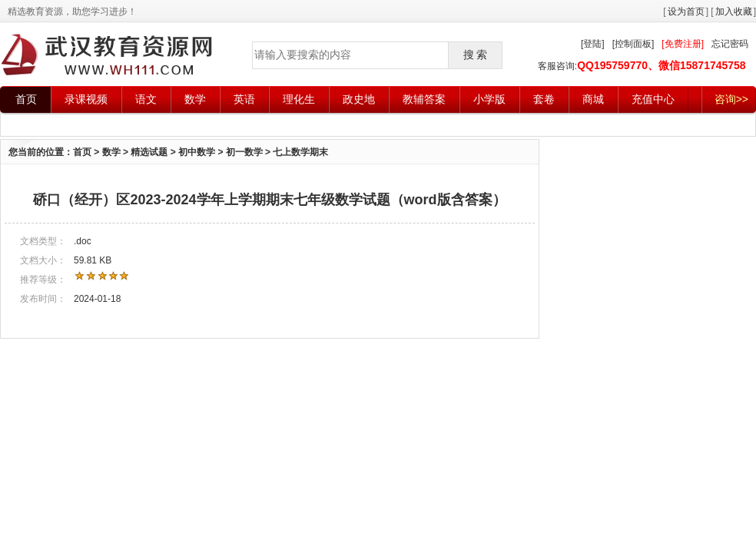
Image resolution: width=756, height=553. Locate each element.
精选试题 (149, 152)
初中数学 (197, 152)
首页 (26, 99)
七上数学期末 (300, 152)
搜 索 (476, 55)
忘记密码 (730, 44)
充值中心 (653, 99)
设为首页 (686, 12)
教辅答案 (424, 99)
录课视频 (86, 99)
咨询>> (731, 99)
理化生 (299, 99)
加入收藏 (734, 12)
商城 (593, 99)
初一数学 (244, 152)
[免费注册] (683, 44)
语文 (146, 99)
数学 (195, 99)
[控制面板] (633, 44)
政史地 (359, 99)
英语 (244, 99)
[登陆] (593, 44)
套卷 (544, 99)
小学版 (489, 99)
